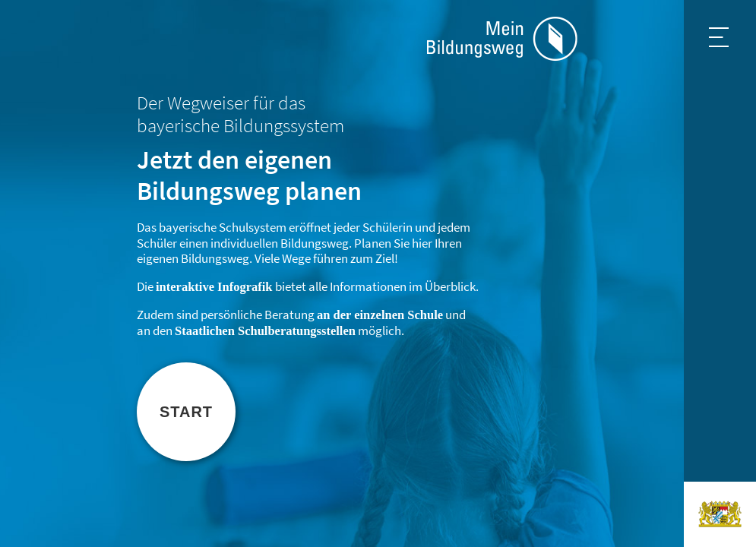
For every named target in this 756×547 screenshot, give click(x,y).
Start (186, 412)
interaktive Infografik (214, 287)
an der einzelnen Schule (380, 315)
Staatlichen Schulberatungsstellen (265, 331)
